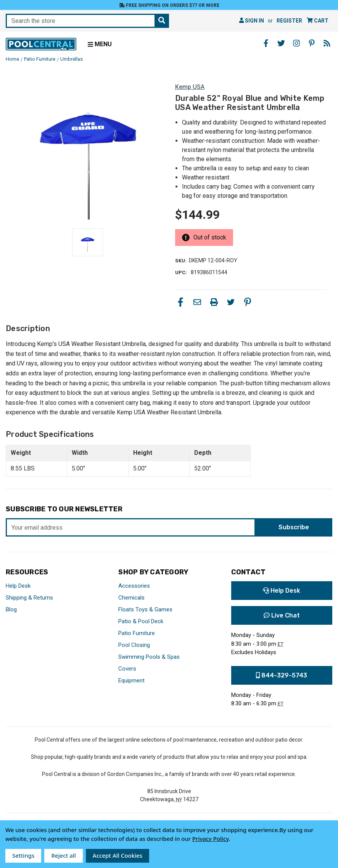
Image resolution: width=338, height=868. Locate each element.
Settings (23, 855)
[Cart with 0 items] (318, 21)
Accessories (134, 586)
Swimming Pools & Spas (149, 657)
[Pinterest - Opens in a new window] (312, 43)
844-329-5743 (282, 675)
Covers (127, 669)
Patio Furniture (137, 633)
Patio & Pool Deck (141, 621)
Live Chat (282, 615)
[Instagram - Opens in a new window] (296, 43)
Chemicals (131, 598)
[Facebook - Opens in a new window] (266, 43)
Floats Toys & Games (145, 609)
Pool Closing (134, 645)
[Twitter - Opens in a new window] (281, 43)
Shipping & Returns (29, 598)
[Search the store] (162, 21)
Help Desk (18, 586)
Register (289, 21)
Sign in (252, 21)
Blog (11, 609)
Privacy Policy (211, 839)
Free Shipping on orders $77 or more (169, 5)
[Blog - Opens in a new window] (327, 43)
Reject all (63, 855)
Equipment (131, 680)
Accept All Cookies (117, 855)
